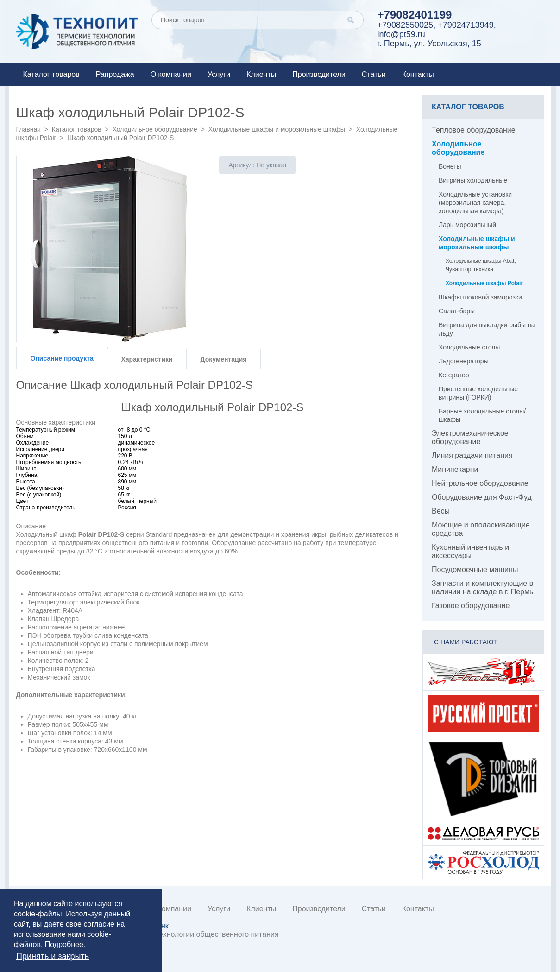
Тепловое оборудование (474, 130)
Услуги (219, 74)
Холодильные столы (469, 347)
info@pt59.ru (401, 34)
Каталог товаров (51, 74)
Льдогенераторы (464, 361)
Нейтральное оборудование (480, 483)
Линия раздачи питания (472, 455)
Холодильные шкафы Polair (484, 283)
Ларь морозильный (467, 225)
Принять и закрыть (53, 956)
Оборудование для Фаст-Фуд (482, 497)
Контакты (418, 74)
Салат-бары (457, 311)
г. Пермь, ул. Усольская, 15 (429, 44)
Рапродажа (115, 74)
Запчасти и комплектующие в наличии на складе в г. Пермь (482, 588)
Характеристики (147, 359)
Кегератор (454, 375)
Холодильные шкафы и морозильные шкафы (277, 129)
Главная (28, 129)
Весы (441, 511)
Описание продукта (62, 358)
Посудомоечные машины (475, 569)
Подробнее (64, 944)
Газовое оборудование (471, 606)
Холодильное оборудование (155, 129)
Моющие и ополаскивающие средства (481, 529)
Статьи (374, 74)
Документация (224, 359)
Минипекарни (455, 469)
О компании (171, 74)
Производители (319, 74)
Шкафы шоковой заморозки (480, 297)
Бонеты (450, 166)
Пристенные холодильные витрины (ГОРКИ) (478, 393)
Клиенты (261, 74)
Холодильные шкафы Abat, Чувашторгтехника (481, 265)
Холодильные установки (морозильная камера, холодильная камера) (475, 203)
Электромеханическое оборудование (470, 437)
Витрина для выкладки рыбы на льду (487, 329)
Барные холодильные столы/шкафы (482, 415)
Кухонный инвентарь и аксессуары (470, 551)
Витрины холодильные (473, 180)
